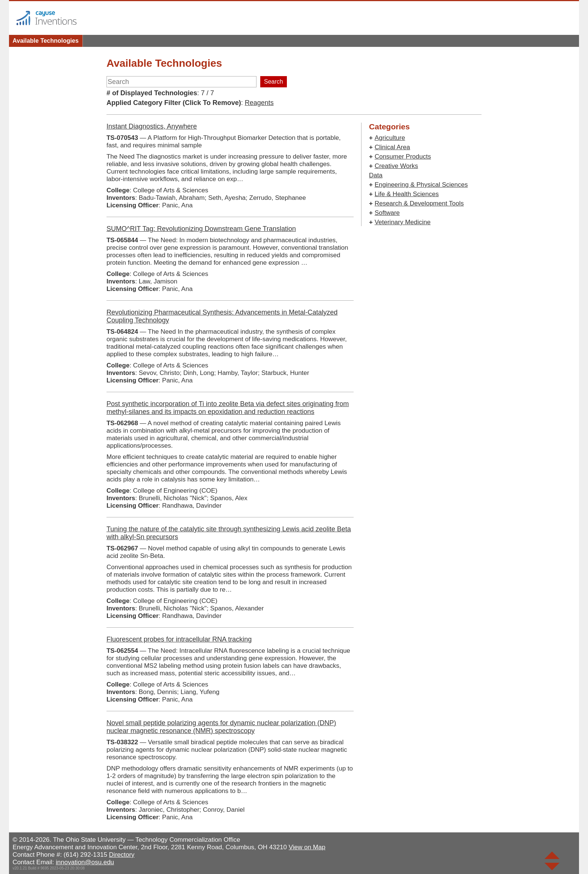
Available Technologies (46, 41)
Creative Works (396, 166)
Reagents (259, 103)
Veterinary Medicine (403, 222)
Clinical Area (392, 147)
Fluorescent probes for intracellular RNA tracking (179, 639)
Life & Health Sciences (407, 194)
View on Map (307, 847)
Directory (122, 855)
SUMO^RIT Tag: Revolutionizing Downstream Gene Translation (201, 229)
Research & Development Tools (419, 203)
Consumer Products (403, 157)
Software (387, 213)
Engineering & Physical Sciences (421, 185)
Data (376, 175)
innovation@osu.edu (85, 862)
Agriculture (390, 138)
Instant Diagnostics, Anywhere (152, 126)
